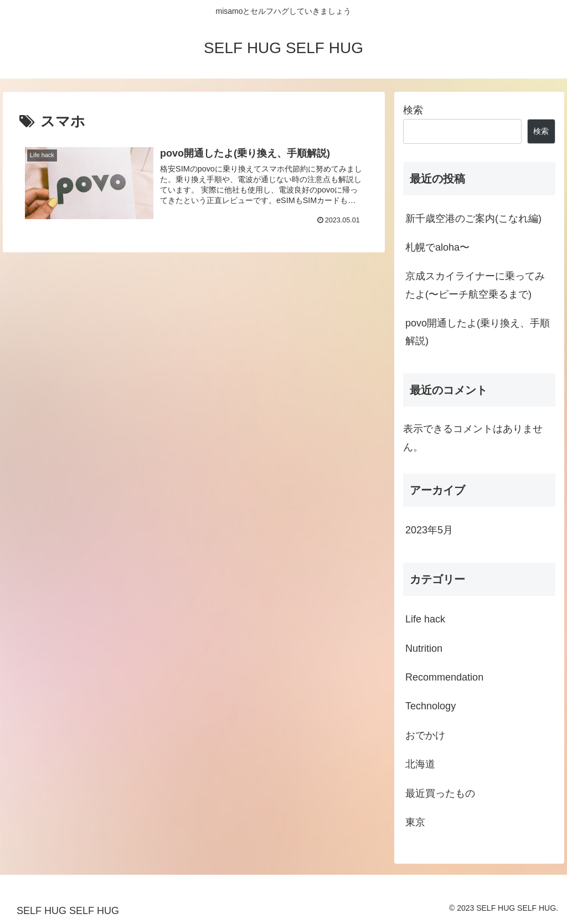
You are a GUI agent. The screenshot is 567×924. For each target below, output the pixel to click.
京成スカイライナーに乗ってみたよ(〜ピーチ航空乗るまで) (475, 285)
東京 (415, 822)
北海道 (420, 764)
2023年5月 (429, 530)
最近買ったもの (440, 793)
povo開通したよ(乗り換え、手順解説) (478, 332)
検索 (413, 110)
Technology (431, 706)
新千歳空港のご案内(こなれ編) (473, 219)
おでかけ (425, 735)
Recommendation (444, 677)
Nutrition (424, 648)
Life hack (425, 619)
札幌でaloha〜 (437, 247)
